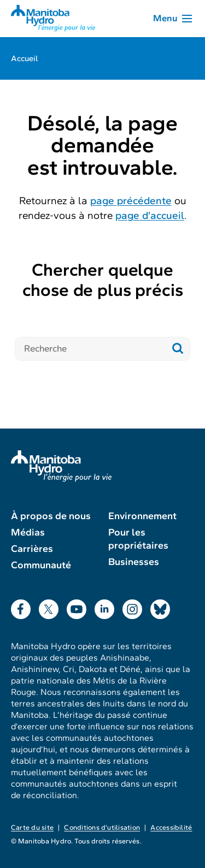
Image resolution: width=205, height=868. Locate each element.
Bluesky (160, 607)
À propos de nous (51, 516)
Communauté (41, 565)
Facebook (21, 607)
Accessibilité (171, 828)
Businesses (134, 562)
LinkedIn (104, 607)
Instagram (132, 607)
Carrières (32, 549)
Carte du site (32, 828)
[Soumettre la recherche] (178, 349)
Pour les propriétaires (138, 539)
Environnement (142, 516)
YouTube (77, 607)
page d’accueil (150, 215)
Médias (28, 532)
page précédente (131, 201)
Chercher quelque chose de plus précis (103, 280)
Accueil (25, 58)
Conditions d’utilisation (102, 828)
